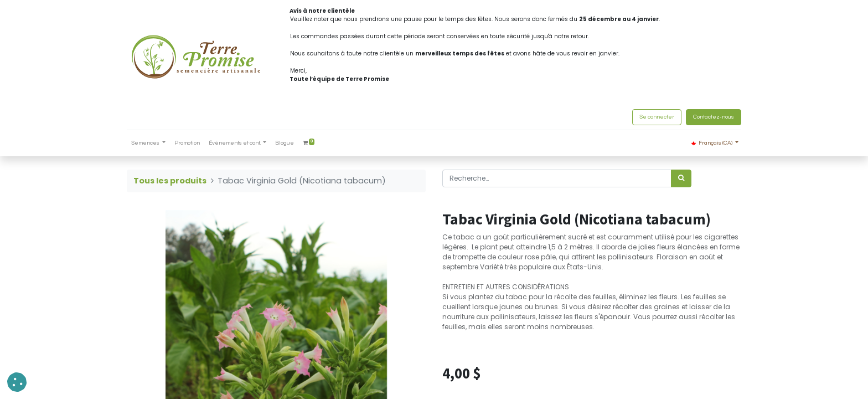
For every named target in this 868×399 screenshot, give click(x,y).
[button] (17, 382)
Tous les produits (170, 181)
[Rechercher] (681, 178)
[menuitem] (187, 143)
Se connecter (657, 117)
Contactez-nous (714, 117)
